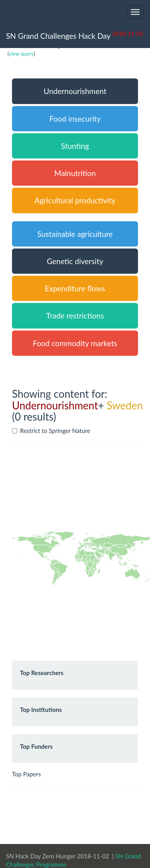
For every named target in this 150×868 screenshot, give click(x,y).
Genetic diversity (75, 261)
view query (21, 54)
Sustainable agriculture (75, 234)
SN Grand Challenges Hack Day (75, 35)
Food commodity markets (75, 343)
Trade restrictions (75, 316)
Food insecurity (75, 119)
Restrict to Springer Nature (51, 431)
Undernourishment (75, 91)
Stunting (75, 146)
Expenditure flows (75, 288)
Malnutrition (75, 173)
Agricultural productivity (75, 200)
